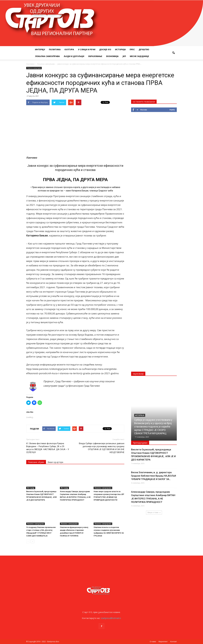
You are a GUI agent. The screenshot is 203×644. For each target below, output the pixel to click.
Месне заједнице (139, 56)
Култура (69, 49)
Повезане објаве (36, 462)
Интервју (40, 49)
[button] (173, 53)
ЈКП (124, 56)
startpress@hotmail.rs (111, 618)
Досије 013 (105, 49)
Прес (132, 49)
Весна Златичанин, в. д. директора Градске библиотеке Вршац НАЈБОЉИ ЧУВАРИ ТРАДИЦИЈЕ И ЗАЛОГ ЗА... (154, 476)
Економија (112, 56)
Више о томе (154, 512)
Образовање (95, 56)
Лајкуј (172, 110)
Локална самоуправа (47, 56)
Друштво (144, 49)
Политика (55, 49)
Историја (120, 49)
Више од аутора (55, 462)
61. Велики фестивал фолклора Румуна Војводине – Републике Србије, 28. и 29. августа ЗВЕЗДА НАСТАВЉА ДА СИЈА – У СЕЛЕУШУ (48, 448)
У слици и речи (87, 49)
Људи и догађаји (74, 56)
